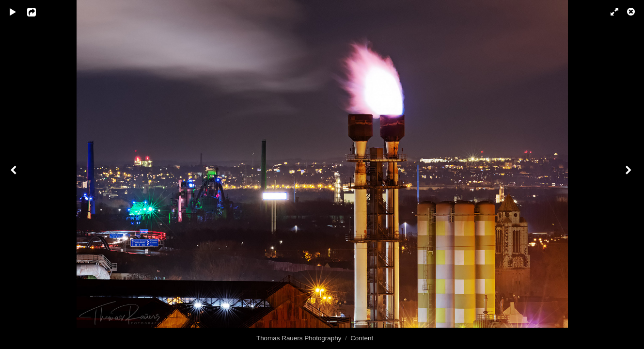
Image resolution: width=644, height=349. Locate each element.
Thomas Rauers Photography (299, 338)
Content (362, 338)
